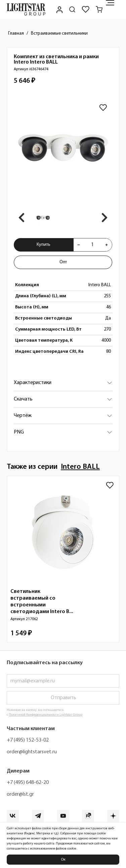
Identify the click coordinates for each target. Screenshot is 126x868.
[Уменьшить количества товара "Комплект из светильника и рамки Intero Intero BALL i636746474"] (79, 245)
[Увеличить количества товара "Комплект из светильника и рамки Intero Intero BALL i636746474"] (107, 245)
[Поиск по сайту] (72, 9)
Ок (63, 860)
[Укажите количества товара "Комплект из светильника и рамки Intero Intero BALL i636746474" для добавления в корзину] (93, 245)
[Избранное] (86, 9)
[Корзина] (99, 9)
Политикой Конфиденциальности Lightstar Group (46, 715)
